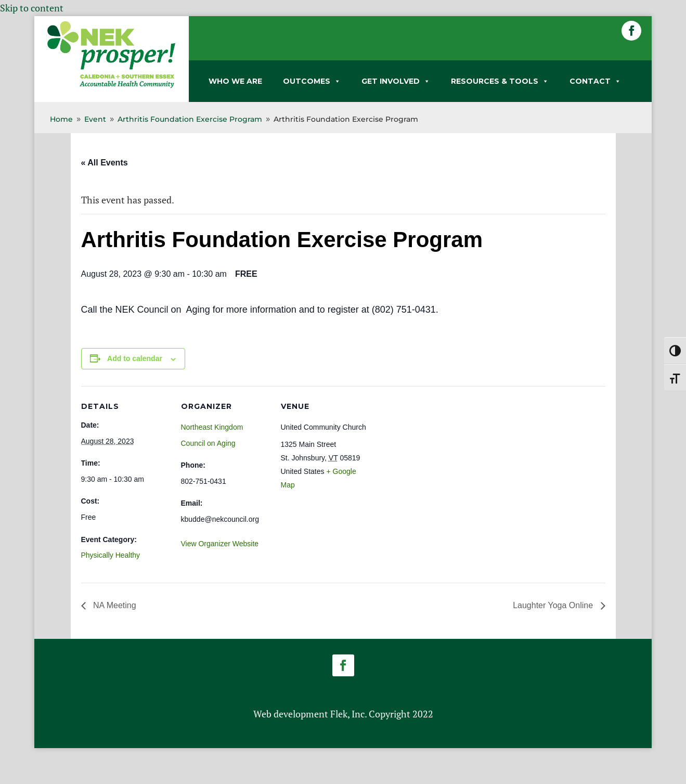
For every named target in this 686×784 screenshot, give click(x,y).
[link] (111, 86)
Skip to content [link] (32, 8)
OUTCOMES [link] (312, 81)
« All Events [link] (105, 163)
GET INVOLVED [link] (396, 81)
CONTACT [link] (595, 81)
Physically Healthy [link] (111, 555)
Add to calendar (135, 358)
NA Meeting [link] (114, 605)
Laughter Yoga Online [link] (554, 605)
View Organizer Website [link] (220, 544)
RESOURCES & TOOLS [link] (500, 81)
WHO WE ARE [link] (235, 81)
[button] (631, 31)
